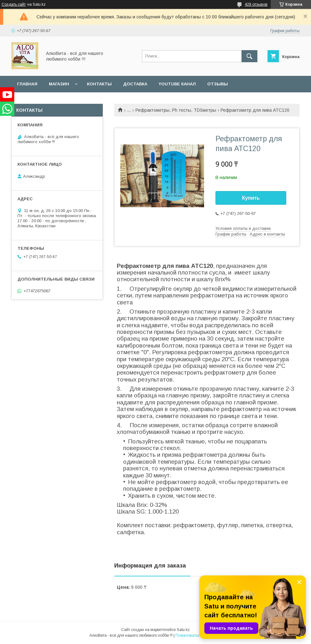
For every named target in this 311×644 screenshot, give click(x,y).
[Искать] (249, 56)
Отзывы (218, 84)
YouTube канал (177, 84)
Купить (251, 198)
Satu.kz (183, 630)
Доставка (135, 84)
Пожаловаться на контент (199, 635)
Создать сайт (14, 4)
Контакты (99, 84)
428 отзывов (256, 4)
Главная (27, 84)
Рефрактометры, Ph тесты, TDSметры (176, 110)
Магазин (59, 84)
